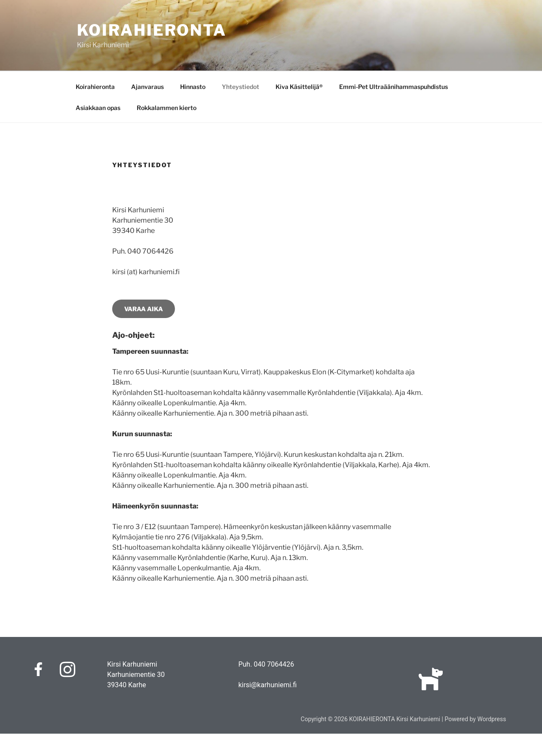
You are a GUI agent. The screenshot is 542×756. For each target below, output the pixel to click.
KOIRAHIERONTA (152, 30)
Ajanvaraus (147, 87)
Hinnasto (193, 87)
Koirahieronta (95, 87)
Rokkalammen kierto (167, 108)
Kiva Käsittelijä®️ (299, 87)
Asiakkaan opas (98, 108)
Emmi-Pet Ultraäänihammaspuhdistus (393, 87)
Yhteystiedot (240, 87)
